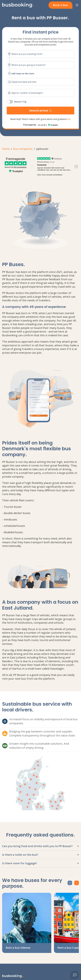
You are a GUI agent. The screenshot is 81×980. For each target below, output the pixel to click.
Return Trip (20, 102)
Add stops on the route (21, 73)
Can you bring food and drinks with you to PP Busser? (37, 846)
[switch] (10, 102)
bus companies (23, 149)
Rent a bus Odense (18, 948)
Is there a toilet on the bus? (20, 855)
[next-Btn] (77, 883)
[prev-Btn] (70, 883)
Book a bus (60, 5)
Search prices (39, 111)
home (6, 149)
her (69, 119)
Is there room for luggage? (20, 863)
